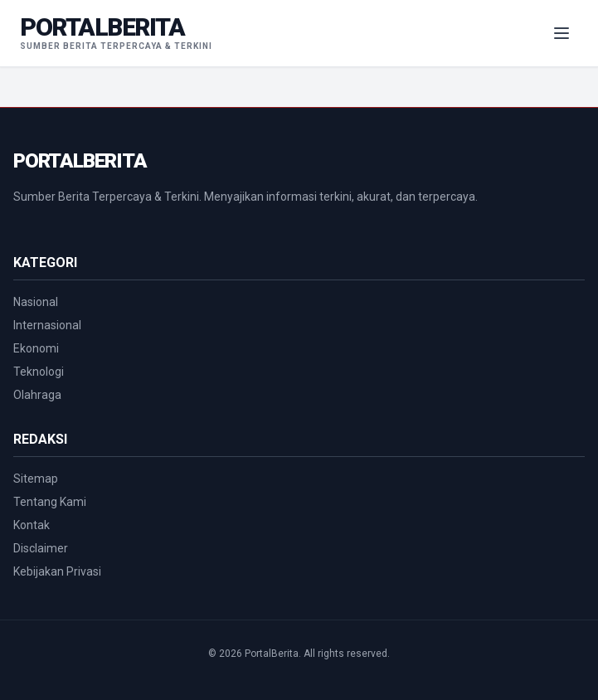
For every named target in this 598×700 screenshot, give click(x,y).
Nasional (36, 302)
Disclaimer (41, 548)
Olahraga (37, 395)
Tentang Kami (50, 502)
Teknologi (39, 372)
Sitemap (36, 479)
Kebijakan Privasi (57, 571)
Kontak (32, 525)
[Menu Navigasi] (562, 33)
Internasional (47, 325)
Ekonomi (36, 348)
